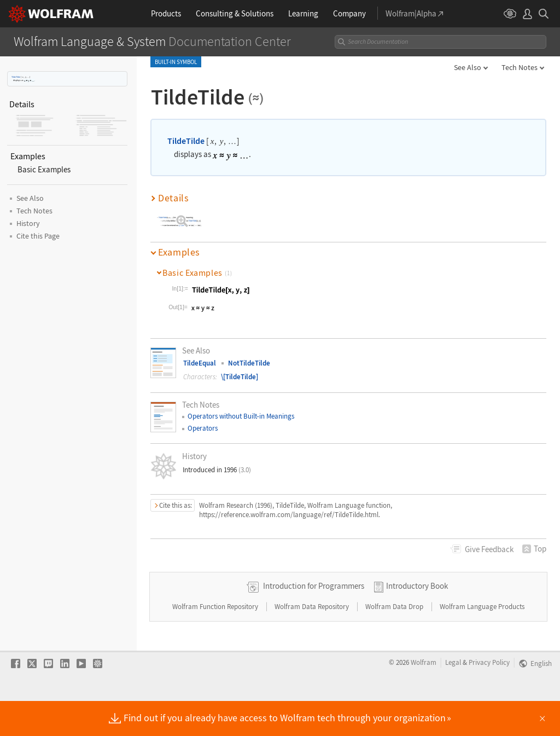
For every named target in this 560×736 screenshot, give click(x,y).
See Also (468, 67)
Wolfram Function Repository (216, 642)
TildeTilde (16, 77)
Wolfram (424, 697)
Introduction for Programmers (314, 621)
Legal (453, 697)
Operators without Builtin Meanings (241, 416)
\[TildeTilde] (240, 377)
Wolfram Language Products (482, 642)
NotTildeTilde (249, 363)
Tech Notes (520, 67)
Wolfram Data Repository (313, 642)
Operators (203, 428)
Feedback (489, 549)
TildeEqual (200, 363)
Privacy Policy (489, 697)
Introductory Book (417, 621)
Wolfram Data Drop (395, 642)
